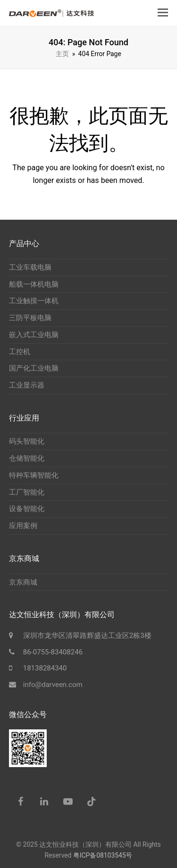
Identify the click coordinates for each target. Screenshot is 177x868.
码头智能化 (27, 441)
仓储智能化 (27, 458)
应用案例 (23, 526)
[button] (163, 13)
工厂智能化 (27, 492)
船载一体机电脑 (34, 284)
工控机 (20, 352)
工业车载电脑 (30, 267)
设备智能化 (27, 509)
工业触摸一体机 (34, 301)
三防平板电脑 (30, 318)
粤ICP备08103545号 (103, 855)
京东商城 (23, 582)
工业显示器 (27, 385)
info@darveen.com (53, 685)
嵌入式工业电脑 (34, 335)
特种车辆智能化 (34, 475)
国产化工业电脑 (34, 368)
